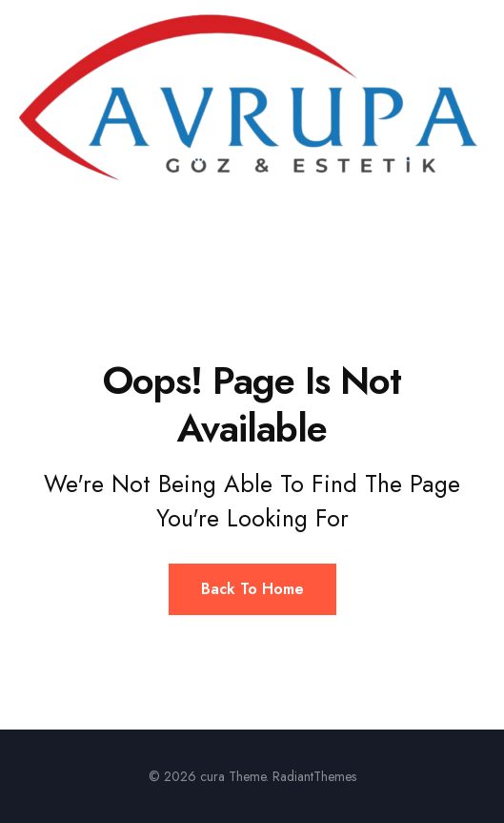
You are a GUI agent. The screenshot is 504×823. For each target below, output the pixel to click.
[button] (252, 215)
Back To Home (252, 589)
